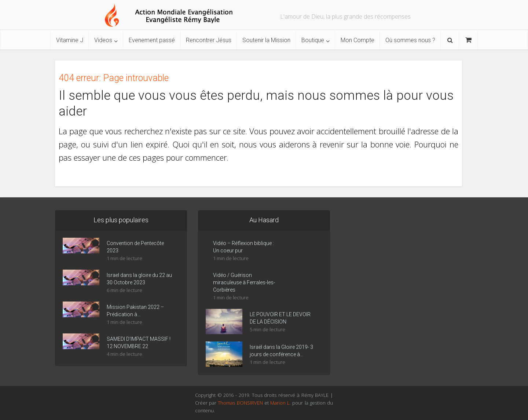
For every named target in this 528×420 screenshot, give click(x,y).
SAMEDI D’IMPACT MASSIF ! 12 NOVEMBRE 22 (139, 343)
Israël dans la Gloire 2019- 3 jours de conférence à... (281, 351)
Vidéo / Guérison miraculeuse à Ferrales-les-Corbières (244, 282)
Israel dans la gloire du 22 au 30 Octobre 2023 (139, 279)
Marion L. (281, 403)
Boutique (313, 40)
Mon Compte (357, 40)
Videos (103, 40)
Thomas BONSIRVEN (240, 403)
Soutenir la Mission (266, 40)
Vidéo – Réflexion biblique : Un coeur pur (243, 247)
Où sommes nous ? (410, 40)
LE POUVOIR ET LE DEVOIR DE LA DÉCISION (280, 318)
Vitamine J (70, 40)
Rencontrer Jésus (209, 40)
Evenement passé (152, 40)
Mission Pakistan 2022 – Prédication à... (135, 311)
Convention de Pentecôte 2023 (135, 247)
